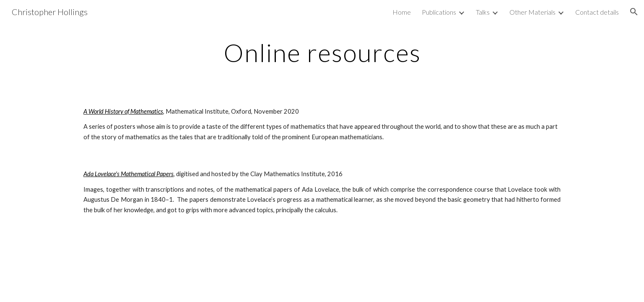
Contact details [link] (597, 12)
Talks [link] (483, 12)
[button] (634, 12)
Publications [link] (439, 12)
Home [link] (402, 12)
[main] (322, 52)
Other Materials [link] (532, 12)
